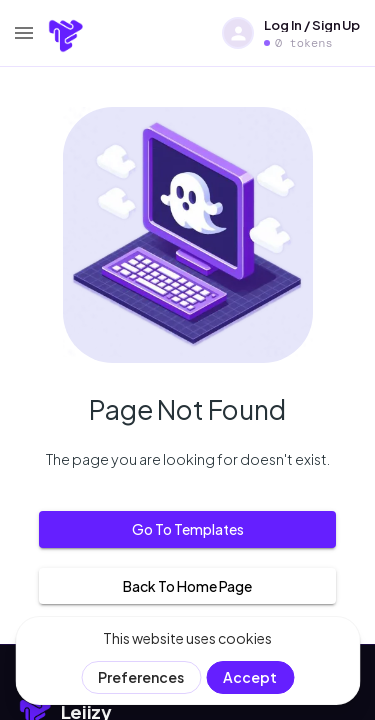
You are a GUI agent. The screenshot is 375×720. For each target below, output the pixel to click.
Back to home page (187, 586)
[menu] (24, 33)
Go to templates (187, 529)
